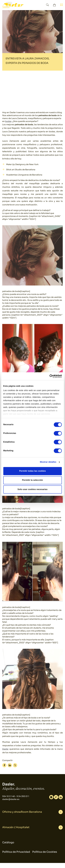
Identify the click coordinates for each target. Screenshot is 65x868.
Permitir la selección (32, 480)
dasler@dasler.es (11, 799)
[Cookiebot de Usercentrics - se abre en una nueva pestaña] (49, 376)
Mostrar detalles (48, 462)
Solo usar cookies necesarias (32, 489)
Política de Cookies (45, 852)
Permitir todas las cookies (32, 471)
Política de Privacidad (16, 852)
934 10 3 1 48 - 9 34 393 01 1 (16, 796)
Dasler (5, 749)
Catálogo (8, 843)
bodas (8, 121)
